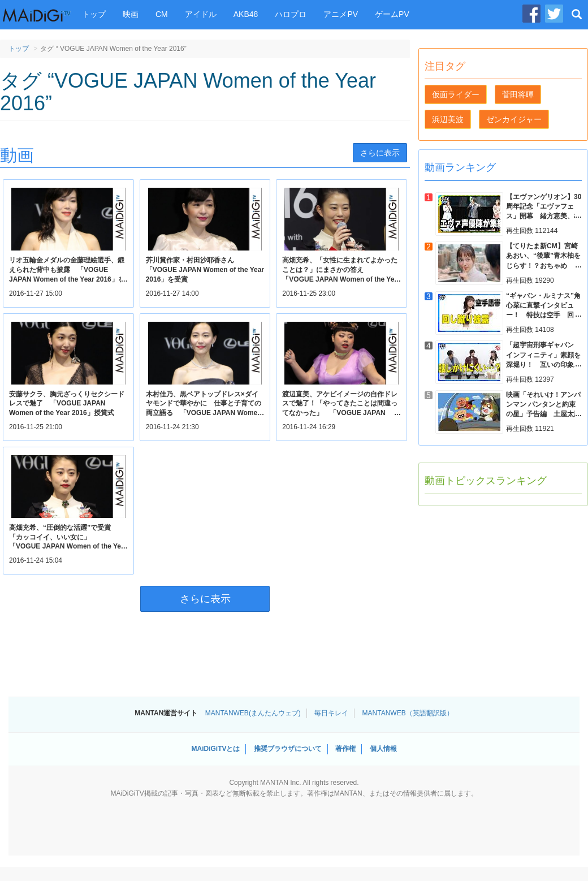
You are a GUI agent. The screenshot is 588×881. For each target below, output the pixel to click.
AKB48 (246, 14)
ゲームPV (392, 14)
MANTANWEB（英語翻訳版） (408, 713)
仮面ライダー (456, 94)
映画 (131, 14)
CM (162, 14)
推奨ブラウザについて (288, 749)
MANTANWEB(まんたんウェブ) (253, 713)
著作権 (345, 749)
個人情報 (383, 749)
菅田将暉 (518, 94)
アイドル (201, 14)
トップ (94, 14)
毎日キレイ (331, 713)
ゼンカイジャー (514, 119)
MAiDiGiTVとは (215, 749)
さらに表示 (380, 153)
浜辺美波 (448, 119)
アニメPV (341, 14)
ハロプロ (291, 14)
